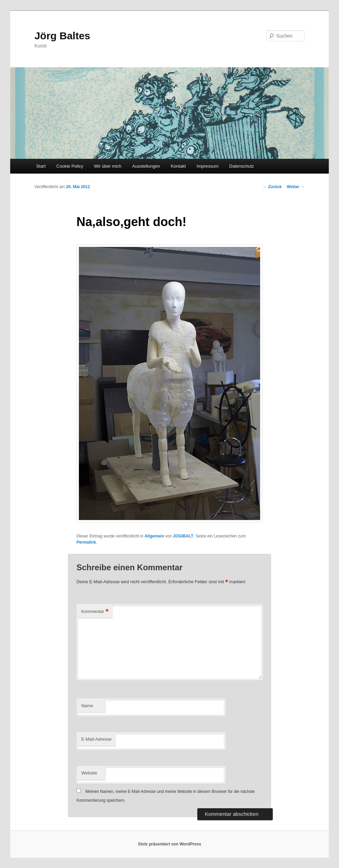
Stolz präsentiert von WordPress (169, 844)
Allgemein (154, 536)
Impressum (208, 166)
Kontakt (178, 166)
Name (87, 706)
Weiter (296, 187)
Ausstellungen (146, 166)
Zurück (272, 187)
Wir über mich (108, 166)
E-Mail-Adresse (96, 739)
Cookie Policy (70, 166)
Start (41, 166)
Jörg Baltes (62, 36)
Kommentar (95, 612)
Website (89, 773)
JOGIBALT (183, 536)
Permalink (86, 542)
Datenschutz (242, 166)
